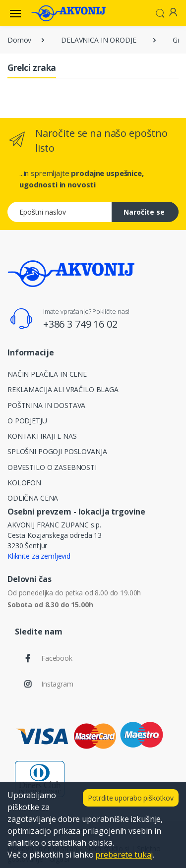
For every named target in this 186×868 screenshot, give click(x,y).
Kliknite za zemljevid (39, 556)
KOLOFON (24, 483)
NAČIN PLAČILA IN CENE (47, 374)
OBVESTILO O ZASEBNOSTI (52, 467)
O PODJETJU (27, 421)
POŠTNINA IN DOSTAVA (46, 405)
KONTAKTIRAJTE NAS (42, 436)
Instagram (57, 684)
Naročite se (144, 212)
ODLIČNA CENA (33, 498)
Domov (19, 40)
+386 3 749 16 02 (80, 324)
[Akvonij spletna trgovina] (68, 13)
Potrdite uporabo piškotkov (131, 798)
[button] (160, 12)
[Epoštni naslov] (60, 212)
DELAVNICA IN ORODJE (98, 40)
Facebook (57, 658)
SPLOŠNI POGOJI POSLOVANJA (57, 451)
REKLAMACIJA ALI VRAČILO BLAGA (63, 389)
